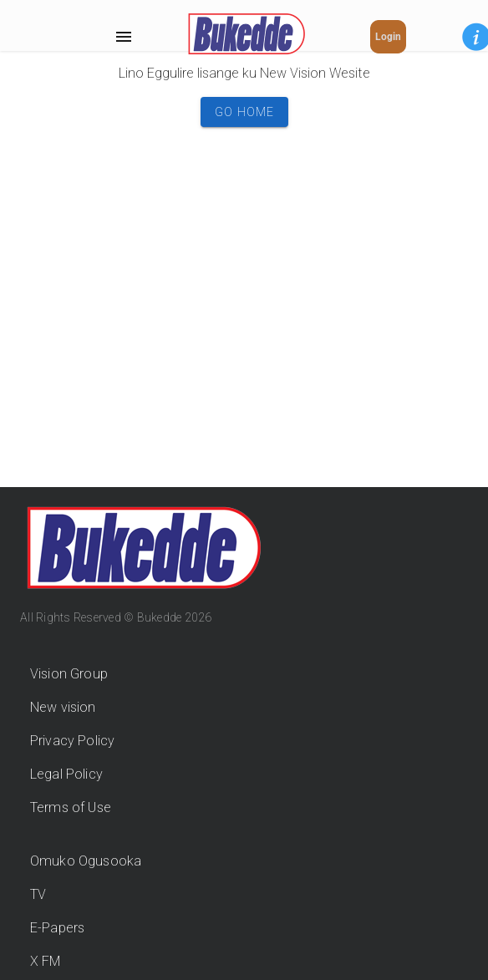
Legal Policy (66, 774)
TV (38, 894)
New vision (63, 707)
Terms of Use (71, 807)
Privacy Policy (72, 741)
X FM (46, 961)
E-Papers (57, 928)
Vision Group (69, 674)
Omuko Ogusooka (86, 861)
